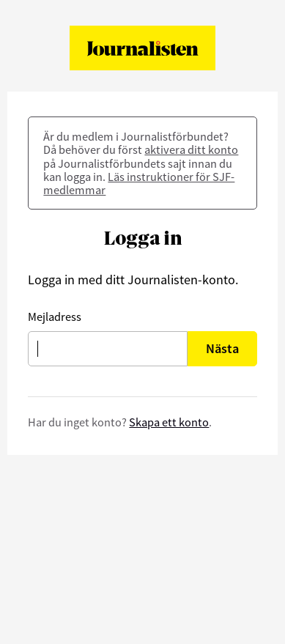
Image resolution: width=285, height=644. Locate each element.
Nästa (222, 348)
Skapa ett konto (169, 422)
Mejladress (55, 317)
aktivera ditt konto (191, 149)
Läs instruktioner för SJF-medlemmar (139, 183)
